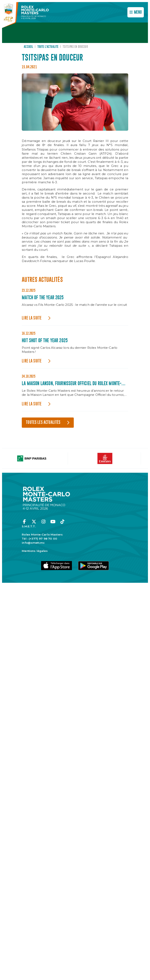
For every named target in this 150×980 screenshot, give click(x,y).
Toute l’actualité (48, 47)
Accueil (28, 47)
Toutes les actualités (43, 422)
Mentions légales (35, 551)
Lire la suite (32, 318)
